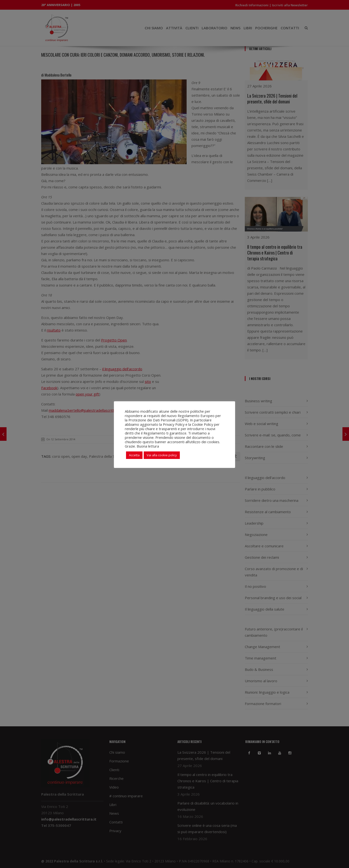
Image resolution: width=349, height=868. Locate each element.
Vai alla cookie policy (162, 455)
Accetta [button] (134, 455)
